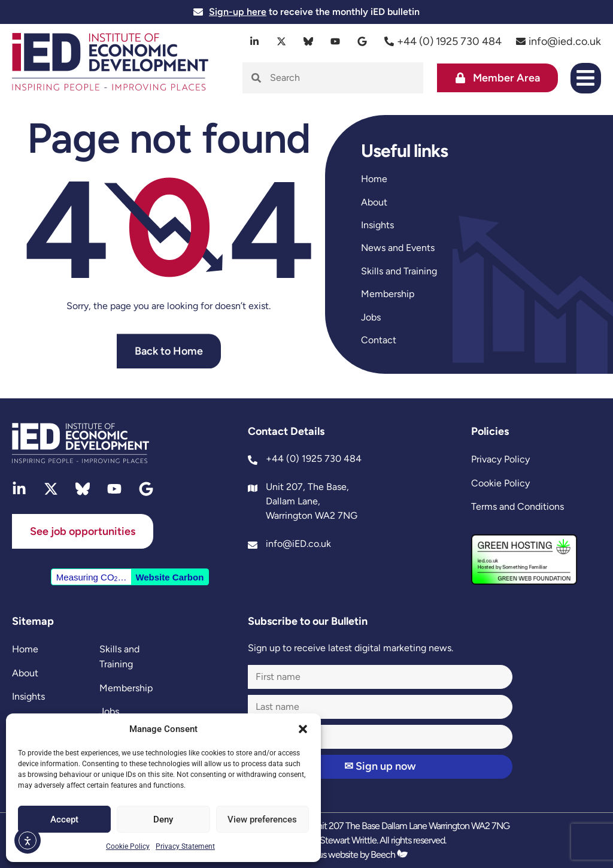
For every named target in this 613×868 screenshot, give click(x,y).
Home (374, 179)
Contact (379, 340)
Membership (388, 294)
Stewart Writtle (348, 840)
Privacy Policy (500, 459)
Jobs (371, 317)
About (374, 202)
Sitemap (33, 621)
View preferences (262, 819)
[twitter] (282, 41)
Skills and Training (399, 271)
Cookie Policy (128, 846)
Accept (64, 819)
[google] (362, 41)
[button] (303, 729)
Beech (389, 855)
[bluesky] (309, 41)
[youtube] (336, 41)
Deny (163, 819)
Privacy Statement (185, 846)
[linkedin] (255, 41)
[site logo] (110, 63)
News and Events (398, 248)
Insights (377, 225)
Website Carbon (169, 577)
